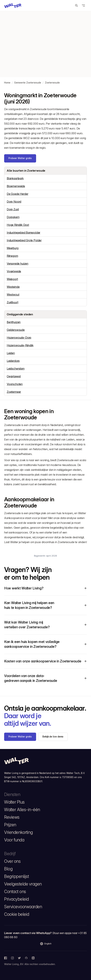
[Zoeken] (76, 6)
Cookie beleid (17, 914)
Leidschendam (16, 369)
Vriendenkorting (18, 832)
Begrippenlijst (16, 876)
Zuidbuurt (12, 302)
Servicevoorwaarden (23, 907)
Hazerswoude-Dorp (19, 338)
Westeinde (13, 287)
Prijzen (10, 825)
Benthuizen (14, 322)
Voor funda (14, 840)
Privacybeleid (16, 899)
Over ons (12, 861)
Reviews (12, 817)
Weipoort (12, 279)
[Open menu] (83, 6)
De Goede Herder (17, 194)
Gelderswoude (16, 330)
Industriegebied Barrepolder (23, 233)
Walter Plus (14, 802)
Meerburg (13, 248)
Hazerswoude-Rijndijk (20, 345)
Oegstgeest (14, 376)
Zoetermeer (14, 392)
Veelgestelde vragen (23, 884)
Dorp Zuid (13, 209)
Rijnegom (12, 256)
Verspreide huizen (18, 264)
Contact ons (15, 892)
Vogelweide (14, 271)
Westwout (13, 295)
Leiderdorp (13, 361)
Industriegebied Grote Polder (24, 240)
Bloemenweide (16, 186)
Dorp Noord (14, 202)
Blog (8, 869)
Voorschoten (15, 384)
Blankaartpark (15, 178)
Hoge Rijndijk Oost (18, 225)
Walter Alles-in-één (22, 810)
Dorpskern (13, 217)
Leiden (11, 353)
